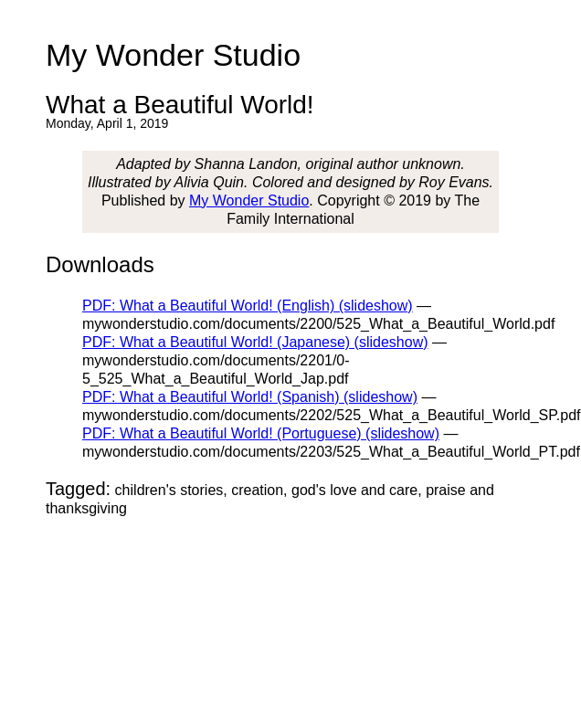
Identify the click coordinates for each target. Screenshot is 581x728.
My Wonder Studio (249, 200)
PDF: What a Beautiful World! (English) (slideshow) (248, 306)
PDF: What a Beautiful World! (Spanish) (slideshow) (250, 397)
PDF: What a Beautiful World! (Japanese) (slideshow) (255, 342)
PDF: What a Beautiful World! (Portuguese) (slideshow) (261, 433)
